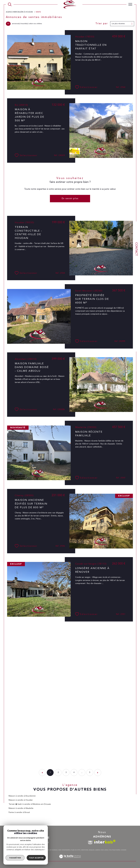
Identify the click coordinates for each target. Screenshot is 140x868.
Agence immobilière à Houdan (20, 12)
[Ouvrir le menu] (130, 4)
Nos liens (104, 850)
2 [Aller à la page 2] (58, 772)
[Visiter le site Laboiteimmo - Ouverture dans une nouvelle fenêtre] (70, 860)
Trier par (102, 24)
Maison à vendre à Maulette (21, 808)
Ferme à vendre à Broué (19, 812)
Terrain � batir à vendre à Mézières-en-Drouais (30, 804)
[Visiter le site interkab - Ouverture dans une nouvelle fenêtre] (105, 842)
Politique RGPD (114, 850)
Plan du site (76, 850)
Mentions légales (88, 850)
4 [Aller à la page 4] (74, 772)
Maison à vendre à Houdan (21, 800)
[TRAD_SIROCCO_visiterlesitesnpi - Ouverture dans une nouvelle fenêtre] (90, 843)
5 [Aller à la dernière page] (90, 772)
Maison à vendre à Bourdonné (22, 796)
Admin (98, 850)
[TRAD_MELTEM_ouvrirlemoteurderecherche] (10, 4)
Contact (136, 249)
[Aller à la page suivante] (98, 773)
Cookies (124, 850)
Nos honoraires (64, 850)
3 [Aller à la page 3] (66, 772)
